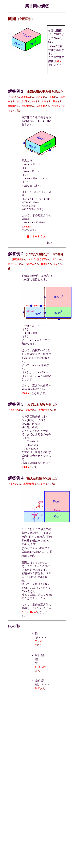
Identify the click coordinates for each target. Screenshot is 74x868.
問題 (12, 19)
